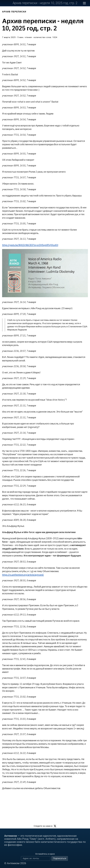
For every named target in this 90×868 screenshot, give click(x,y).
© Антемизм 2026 (15, 863)
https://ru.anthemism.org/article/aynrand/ (23, 575)
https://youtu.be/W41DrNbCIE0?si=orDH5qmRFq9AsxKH (30, 245)
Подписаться (60, 858)
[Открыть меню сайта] (84, 3)
